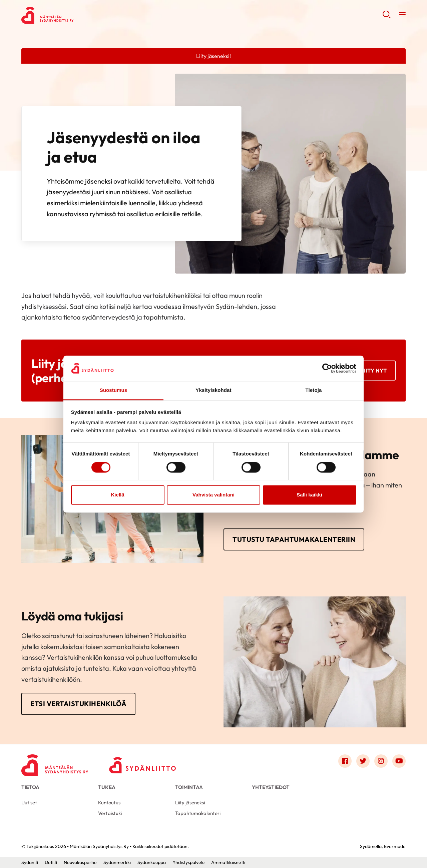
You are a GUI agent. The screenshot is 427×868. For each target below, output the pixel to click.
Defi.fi (51, 862)
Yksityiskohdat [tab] (213, 390)
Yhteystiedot (271, 787)
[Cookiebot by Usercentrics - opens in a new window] (327, 368)
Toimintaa (189, 787)
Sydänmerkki (117, 862)
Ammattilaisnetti (228, 862)
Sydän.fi (30, 862)
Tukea (107, 787)
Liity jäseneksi (190, 803)
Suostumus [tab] (114, 390)
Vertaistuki (110, 813)
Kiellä (117, 495)
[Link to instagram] (381, 761)
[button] (386, 17)
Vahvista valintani (213, 495)
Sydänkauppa (152, 862)
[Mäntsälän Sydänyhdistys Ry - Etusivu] (55, 763)
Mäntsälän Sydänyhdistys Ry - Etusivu (75, 15)
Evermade (395, 846)
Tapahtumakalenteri (198, 813)
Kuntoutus (109, 803)
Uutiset (29, 803)
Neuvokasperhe (80, 862)
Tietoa (30, 787)
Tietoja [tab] (314, 390)
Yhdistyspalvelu (188, 862)
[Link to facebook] (345, 761)
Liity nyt (374, 371)
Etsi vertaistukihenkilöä (78, 704)
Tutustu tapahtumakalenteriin (294, 539)
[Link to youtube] (399, 761)
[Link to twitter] (363, 761)
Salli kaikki (309, 495)
